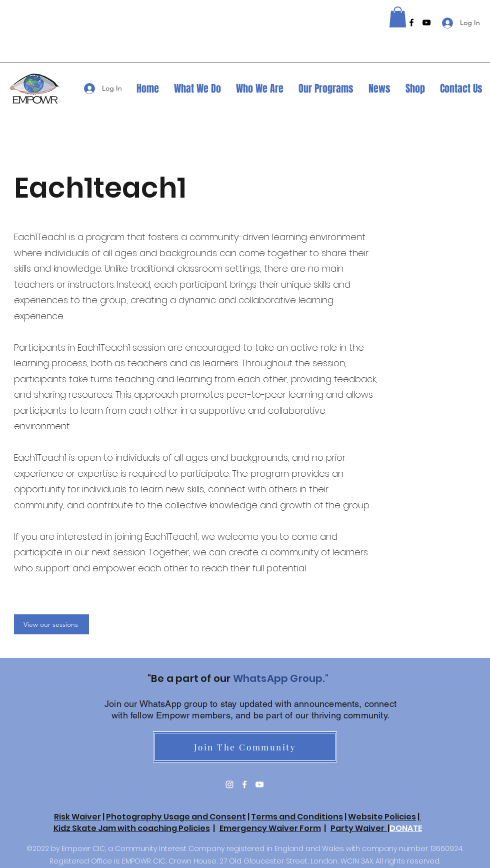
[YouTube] (426, 23)
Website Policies (382, 817)
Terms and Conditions (297, 817)
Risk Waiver (77, 817)
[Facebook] (411, 23)
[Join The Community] (245, 747)
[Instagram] (229, 784)
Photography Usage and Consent (176, 817)
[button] (398, 17)
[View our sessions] (51, 624)
